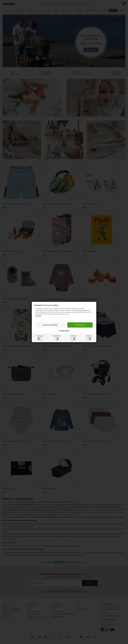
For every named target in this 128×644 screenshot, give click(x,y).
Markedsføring (56, 338)
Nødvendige (40, 338)
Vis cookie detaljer (64, 331)
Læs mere (38, 316)
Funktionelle (73, 338)
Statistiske (89, 338)
